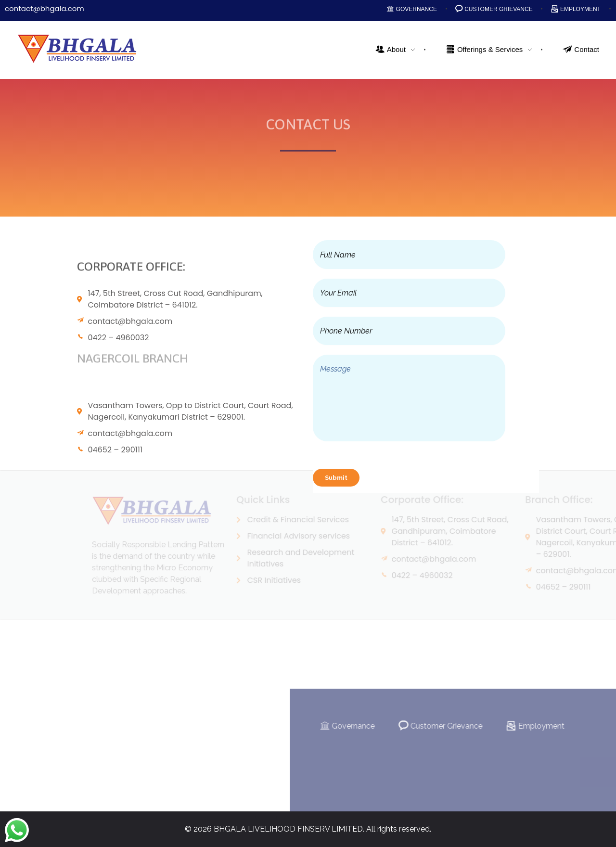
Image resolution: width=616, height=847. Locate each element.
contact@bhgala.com (45, 8)
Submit (336, 480)
